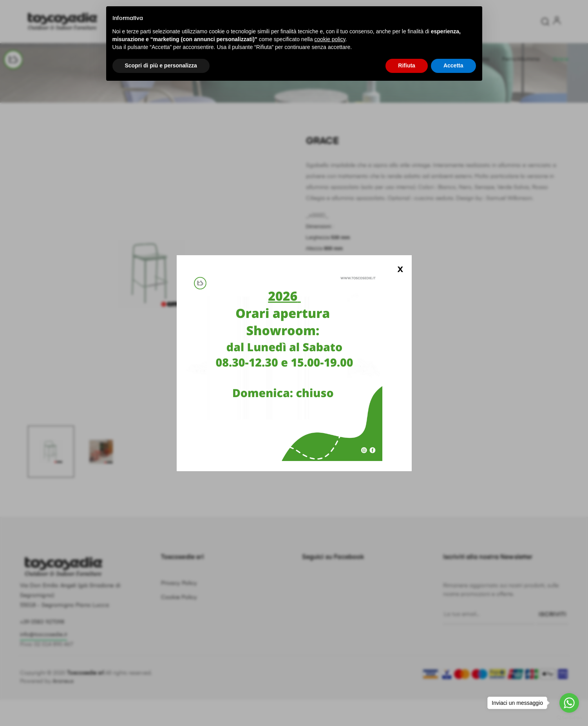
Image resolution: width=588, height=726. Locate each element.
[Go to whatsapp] (569, 703)
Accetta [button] (453, 65)
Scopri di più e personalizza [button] (161, 65)
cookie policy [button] (330, 39)
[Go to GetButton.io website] (569, 718)
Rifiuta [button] (407, 65)
